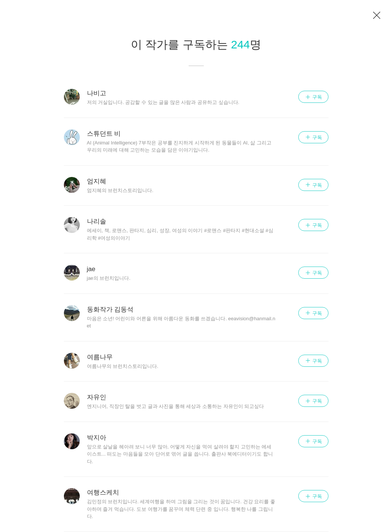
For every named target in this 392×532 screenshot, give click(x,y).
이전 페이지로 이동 (377, 16)
